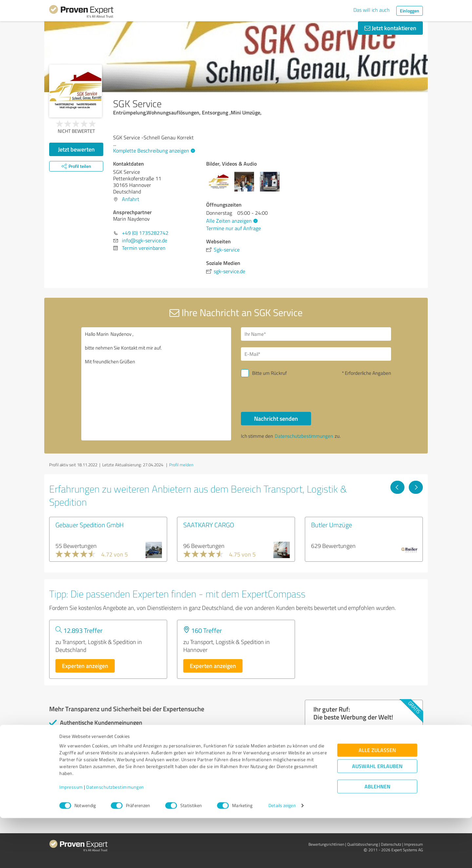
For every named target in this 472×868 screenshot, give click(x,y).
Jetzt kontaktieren (390, 28)
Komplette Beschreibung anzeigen (153, 151)
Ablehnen (377, 837)
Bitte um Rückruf (269, 373)
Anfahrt (131, 199)
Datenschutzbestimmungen (115, 837)
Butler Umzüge (332, 525)
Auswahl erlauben (377, 816)
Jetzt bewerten (76, 149)
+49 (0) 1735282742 (145, 233)
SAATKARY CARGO (209, 525)
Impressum (71, 837)
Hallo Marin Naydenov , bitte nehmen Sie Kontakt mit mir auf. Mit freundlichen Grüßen (156, 384)
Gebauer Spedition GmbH (90, 525)
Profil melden (181, 465)
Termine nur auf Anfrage (234, 228)
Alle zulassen (377, 800)
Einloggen (410, 11)
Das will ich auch (372, 10)
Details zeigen (282, 856)
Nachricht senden (276, 418)
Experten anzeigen (85, 666)
